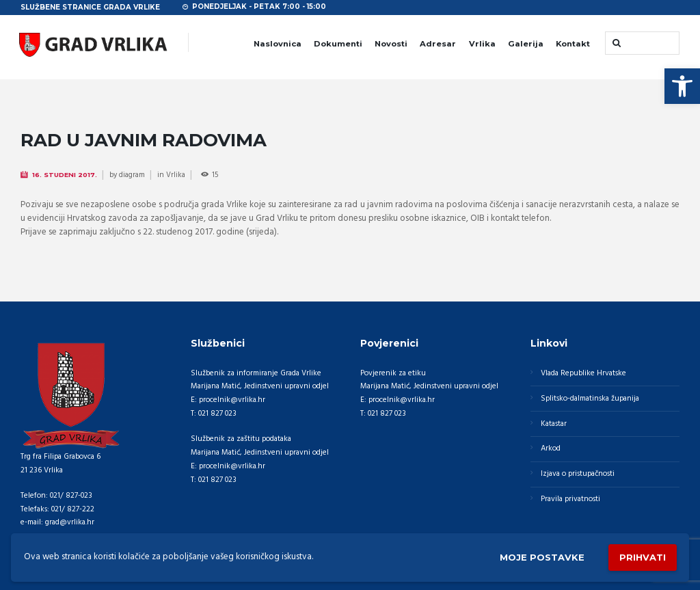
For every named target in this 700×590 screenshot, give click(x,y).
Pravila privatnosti (570, 499)
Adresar (438, 44)
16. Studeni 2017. (65, 175)
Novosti (391, 44)
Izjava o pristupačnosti (578, 474)
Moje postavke (542, 557)
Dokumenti (338, 44)
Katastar (554, 424)
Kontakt (573, 44)
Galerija (526, 44)
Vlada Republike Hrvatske (583, 373)
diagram (132, 175)
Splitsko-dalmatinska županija (590, 399)
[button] (682, 86)
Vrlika (482, 44)
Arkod (551, 448)
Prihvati (643, 557)
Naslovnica (278, 44)
